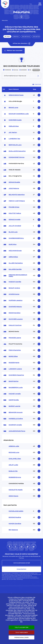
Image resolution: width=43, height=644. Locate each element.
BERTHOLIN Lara (15, 145)
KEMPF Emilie (14, 400)
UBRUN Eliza (13, 257)
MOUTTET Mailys (15, 213)
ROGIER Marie (14, 363)
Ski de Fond (26, 37)
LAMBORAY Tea (14, 139)
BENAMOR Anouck (16, 413)
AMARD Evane (14, 294)
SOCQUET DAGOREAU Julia (19, 114)
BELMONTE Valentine (17, 195)
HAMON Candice (15, 524)
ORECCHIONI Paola (16, 95)
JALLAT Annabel (15, 226)
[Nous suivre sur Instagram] (21, 547)
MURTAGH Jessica (16, 301)
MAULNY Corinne (15, 325)
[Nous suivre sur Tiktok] (28, 547)
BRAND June (13, 108)
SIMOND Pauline (15, 517)
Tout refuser (21, 632)
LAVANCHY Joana (15, 369)
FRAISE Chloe (14, 207)
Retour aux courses (13, 51)
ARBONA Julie (14, 446)
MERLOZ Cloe (14, 126)
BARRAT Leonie (14, 406)
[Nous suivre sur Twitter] (15, 547)
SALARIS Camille (15, 269)
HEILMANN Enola (15, 251)
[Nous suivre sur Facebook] (9, 547)
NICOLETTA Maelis (16, 490)
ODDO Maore (13, 496)
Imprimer (37, 84)
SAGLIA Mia (13, 471)
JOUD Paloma (14, 189)
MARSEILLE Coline (16, 419)
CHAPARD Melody (15, 307)
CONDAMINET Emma (17, 157)
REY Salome (13, 530)
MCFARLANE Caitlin (16, 511)
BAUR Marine (14, 381)
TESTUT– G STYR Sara (17, 201)
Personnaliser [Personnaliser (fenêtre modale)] (21, 637)
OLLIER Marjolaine (16, 263)
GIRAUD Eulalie (14, 182)
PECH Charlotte (15, 350)
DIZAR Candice (15, 313)
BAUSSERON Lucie (16, 388)
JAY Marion (13, 133)
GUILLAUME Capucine (17, 151)
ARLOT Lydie (13, 465)
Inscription (21, 569)
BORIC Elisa (13, 357)
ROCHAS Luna (14, 453)
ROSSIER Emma (15, 477)
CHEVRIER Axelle (15, 120)
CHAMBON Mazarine (16, 375)
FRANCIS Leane (15, 338)
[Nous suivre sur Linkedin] (34, 547)
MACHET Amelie (15, 394)
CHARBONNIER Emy (16, 238)
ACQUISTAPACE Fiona (17, 431)
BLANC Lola (13, 232)
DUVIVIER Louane (16, 319)
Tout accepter (21, 627)
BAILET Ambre (14, 288)
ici (22, 579)
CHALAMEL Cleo (15, 459)
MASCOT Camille (15, 282)
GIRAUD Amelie (15, 220)
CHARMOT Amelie (15, 425)
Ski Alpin (7, 37)
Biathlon (16, 37)
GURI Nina (13, 245)
